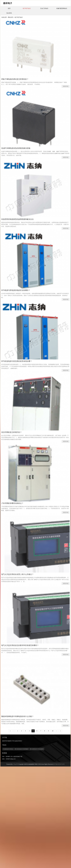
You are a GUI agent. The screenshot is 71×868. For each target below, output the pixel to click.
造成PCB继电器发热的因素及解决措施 (16, 148)
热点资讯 (9, 13)
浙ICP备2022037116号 (59, 764)
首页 (9, 8)
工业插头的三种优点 (8, 749)
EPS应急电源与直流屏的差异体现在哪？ (17, 361)
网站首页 (11, 17)
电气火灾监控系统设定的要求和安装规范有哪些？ (20, 645)
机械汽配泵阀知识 (62, 8)
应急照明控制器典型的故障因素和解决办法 (17, 219)
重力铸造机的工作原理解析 (22, 749)
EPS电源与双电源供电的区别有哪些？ (16, 290)
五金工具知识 (44, 8)
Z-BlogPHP (16, 764)
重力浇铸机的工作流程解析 (37, 749)
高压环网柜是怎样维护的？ (12, 432)
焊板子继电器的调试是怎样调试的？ (15, 79)
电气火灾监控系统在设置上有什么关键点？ (17, 574)
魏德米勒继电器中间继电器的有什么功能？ (17, 716)
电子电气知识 (27, 8)
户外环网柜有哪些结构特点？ (12, 503)
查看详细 (66, 86)
